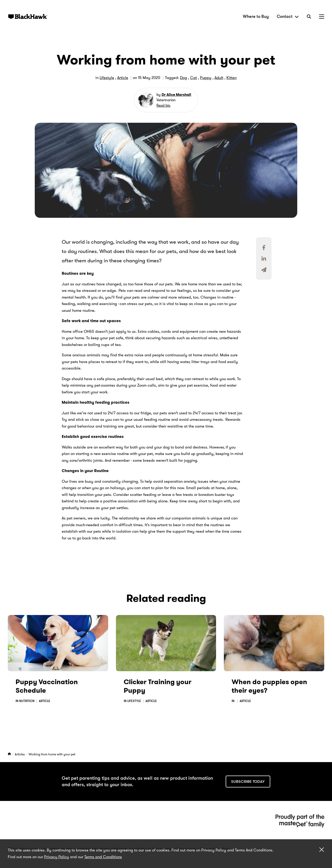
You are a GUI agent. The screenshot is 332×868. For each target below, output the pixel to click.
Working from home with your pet (52, 754)
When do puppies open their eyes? (269, 686)
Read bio (163, 105)
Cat (193, 78)
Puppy (206, 78)
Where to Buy (256, 16)
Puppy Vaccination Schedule (47, 686)
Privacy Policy (57, 857)
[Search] (309, 16)
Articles (20, 754)
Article (123, 78)
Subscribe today (248, 782)
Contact (288, 16)
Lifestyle (107, 78)
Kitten (231, 78)
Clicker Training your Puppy (158, 686)
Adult (219, 78)
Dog (184, 78)
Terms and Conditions (103, 857)
